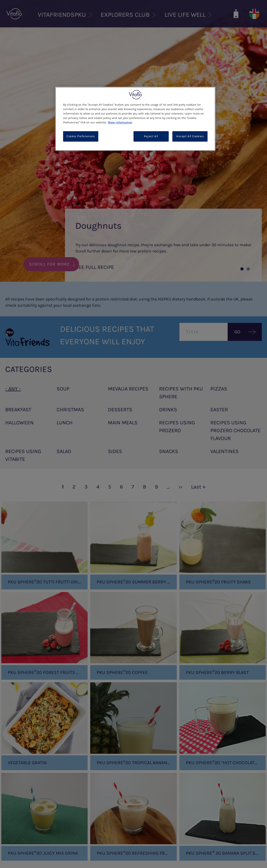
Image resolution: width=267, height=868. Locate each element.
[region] (135, 119)
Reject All (151, 136)
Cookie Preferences (81, 136)
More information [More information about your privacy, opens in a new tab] (120, 122)
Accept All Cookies (190, 136)
